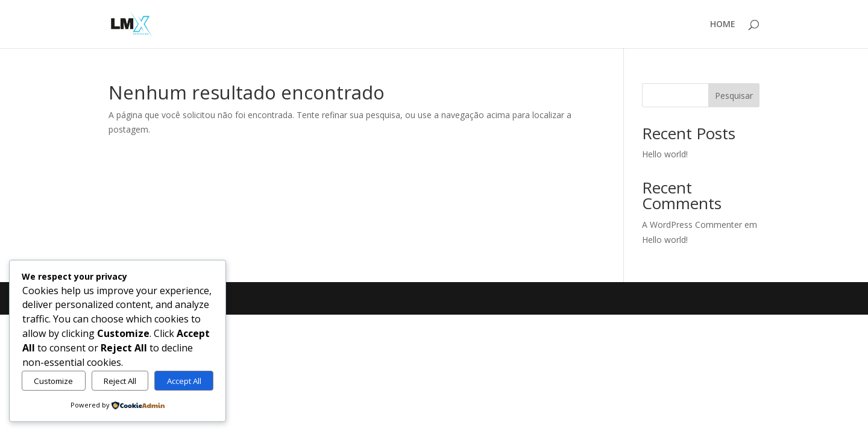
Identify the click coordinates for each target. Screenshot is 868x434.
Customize (53, 381)
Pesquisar (734, 96)
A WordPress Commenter (692, 225)
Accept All (184, 381)
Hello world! (665, 154)
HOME (723, 25)
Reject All (120, 381)
